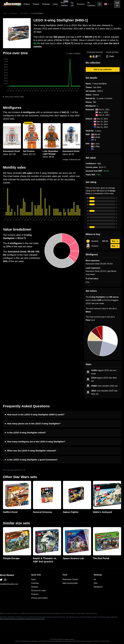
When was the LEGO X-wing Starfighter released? (32, 451)
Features (35, 594)
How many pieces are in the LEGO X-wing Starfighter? (34, 424)
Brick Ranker (7, 575)
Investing (35, 583)
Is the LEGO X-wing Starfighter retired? (26, 433)
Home (5, 13)
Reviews (35, 587)
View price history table (14, 97)
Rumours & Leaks (39, 591)
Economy (81, 4)
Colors (55, 4)
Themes (36, 4)
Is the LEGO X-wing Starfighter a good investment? (32, 460)
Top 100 (72, 4)
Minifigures (98, 587)
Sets (96, 583)
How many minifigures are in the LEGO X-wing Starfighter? (36, 442)
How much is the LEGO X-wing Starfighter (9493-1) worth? (36, 415)
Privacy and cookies (39, 598)
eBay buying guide (70, 583)
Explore (27, 4)
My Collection (91, 4)
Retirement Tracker (70, 579)
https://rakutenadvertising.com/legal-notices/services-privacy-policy (22, 619)
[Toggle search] (100, 4)
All (95, 579)
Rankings (46, 4)
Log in (117, 4)
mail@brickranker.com (9, 584)
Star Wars (24, 13)
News (34, 579)
